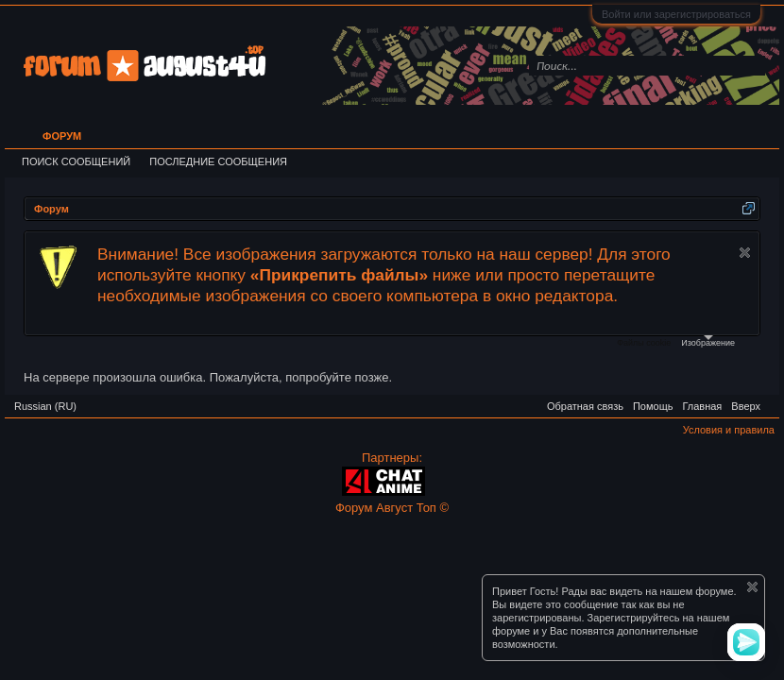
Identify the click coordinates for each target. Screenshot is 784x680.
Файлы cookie (644, 343)
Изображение (708, 341)
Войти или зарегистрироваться (676, 14)
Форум (62, 136)
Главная (702, 406)
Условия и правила (729, 430)
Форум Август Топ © (392, 508)
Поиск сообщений (76, 161)
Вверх (746, 406)
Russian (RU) (45, 406)
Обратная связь (585, 406)
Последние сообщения (218, 161)
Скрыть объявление (745, 253)
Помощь (653, 406)
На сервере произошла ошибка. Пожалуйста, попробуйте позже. (208, 377)
